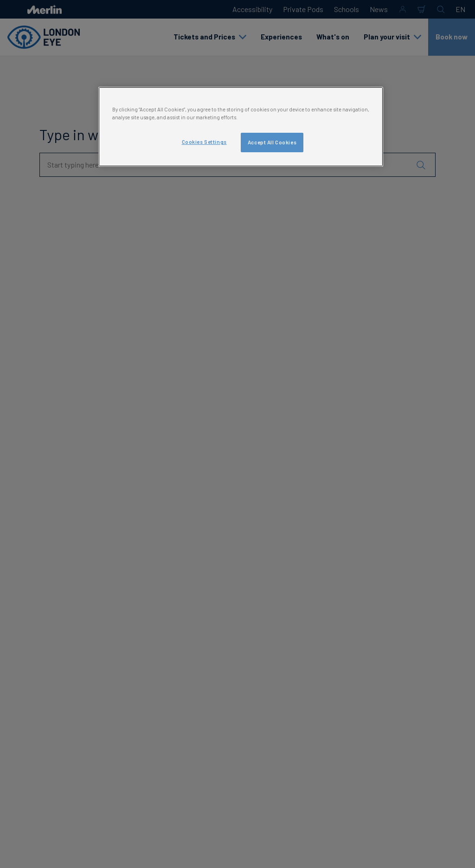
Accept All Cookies (272, 142)
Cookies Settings (204, 142)
